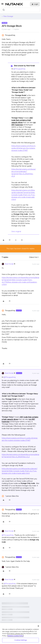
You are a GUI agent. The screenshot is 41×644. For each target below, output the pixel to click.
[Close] (38, 626)
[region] (20, 633)
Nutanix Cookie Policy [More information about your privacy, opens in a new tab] (15, 636)
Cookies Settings (20, 640)
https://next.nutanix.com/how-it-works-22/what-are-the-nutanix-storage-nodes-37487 (24, 148)
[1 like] (10, 496)
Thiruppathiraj (10, 35)
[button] (2, 5)
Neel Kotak (9, 264)
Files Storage (8, 16)
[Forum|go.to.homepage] (14, 4)
